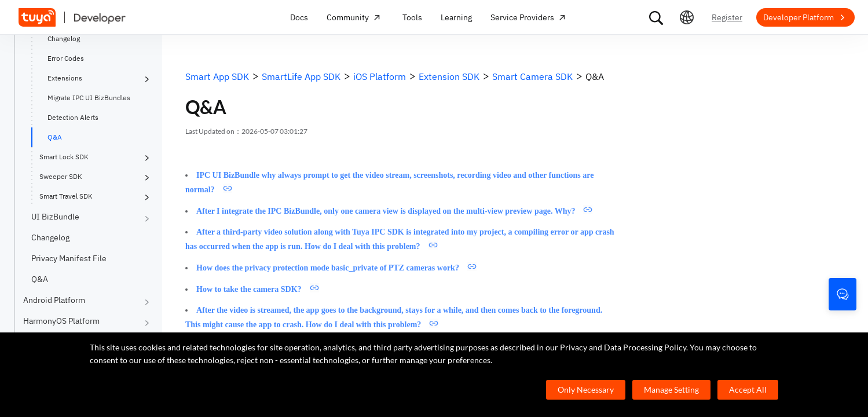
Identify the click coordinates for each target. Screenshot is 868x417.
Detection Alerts (73, 117)
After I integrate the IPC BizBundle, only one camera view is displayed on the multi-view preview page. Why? (386, 211)
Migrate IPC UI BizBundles (89, 98)
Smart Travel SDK (66, 196)
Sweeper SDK (61, 176)
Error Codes (66, 58)
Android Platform (54, 300)
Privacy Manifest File (69, 258)
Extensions (65, 78)
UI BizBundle (55, 217)
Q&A (55, 137)
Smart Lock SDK (64, 157)
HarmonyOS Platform (61, 321)
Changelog (64, 39)
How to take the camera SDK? (249, 289)
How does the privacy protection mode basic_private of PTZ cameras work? (328, 268)
